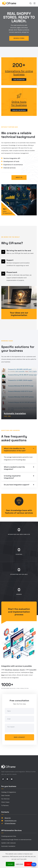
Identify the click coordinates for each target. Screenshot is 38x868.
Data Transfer (6, 795)
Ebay (3, 675)
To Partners (5, 805)
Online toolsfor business (19, 103)
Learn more (19, 864)
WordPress (9, 670)
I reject (28, 864)
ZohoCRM (33, 670)
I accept (10, 864)
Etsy (32, 672)
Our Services (5, 799)
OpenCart (16, 670)
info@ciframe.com (10, 821)
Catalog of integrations (9, 792)
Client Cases (5, 802)
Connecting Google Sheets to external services (16, 840)
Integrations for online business (19, 73)
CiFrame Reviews (10, 823)
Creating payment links (9, 836)
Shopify (22, 670)
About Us (8, 818)
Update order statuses (9, 843)
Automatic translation (15, 413)
